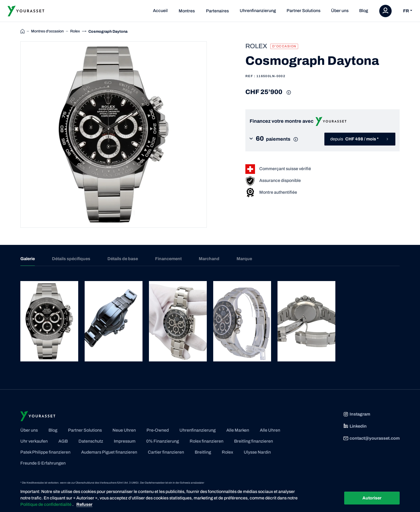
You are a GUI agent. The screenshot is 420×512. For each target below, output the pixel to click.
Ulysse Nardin (257, 452)
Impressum (125, 441)
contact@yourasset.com (371, 438)
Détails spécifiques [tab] (71, 259)
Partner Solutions (303, 11)
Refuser (84, 504)
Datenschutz (91, 441)
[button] (278, 139)
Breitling (203, 452)
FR (406, 11)
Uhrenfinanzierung (258, 11)
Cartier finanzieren (166, 452)
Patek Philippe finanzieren (45, 452)
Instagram (357, 414)
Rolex (227, 452)
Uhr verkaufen (34, 441)
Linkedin (355, 426)
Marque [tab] (244, 259)
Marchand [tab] (209, 259)
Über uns (340, 11)
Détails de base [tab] (123, 259)
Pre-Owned (158, 430)
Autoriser (372, 498)
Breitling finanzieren (254, 441)
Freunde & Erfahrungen (43, 463)
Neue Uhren (124, 430)
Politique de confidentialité (46, 504)
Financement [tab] (168, 259)
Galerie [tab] (28, 259)
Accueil (160, 11)
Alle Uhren (270, 430)
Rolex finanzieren (207, 441)
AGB (63, 441)
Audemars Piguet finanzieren (109, 452)
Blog (364, 11)
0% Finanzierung (163, 441)
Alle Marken (238, 430)
